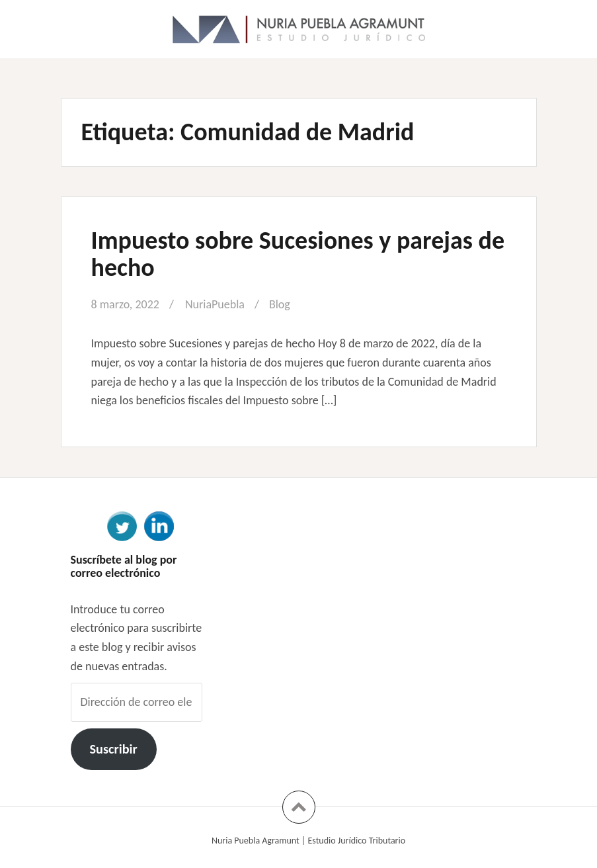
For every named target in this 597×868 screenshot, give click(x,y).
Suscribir (113, 749)
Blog (280, 304)
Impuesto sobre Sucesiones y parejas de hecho (298, 254)
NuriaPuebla (215, 304)
